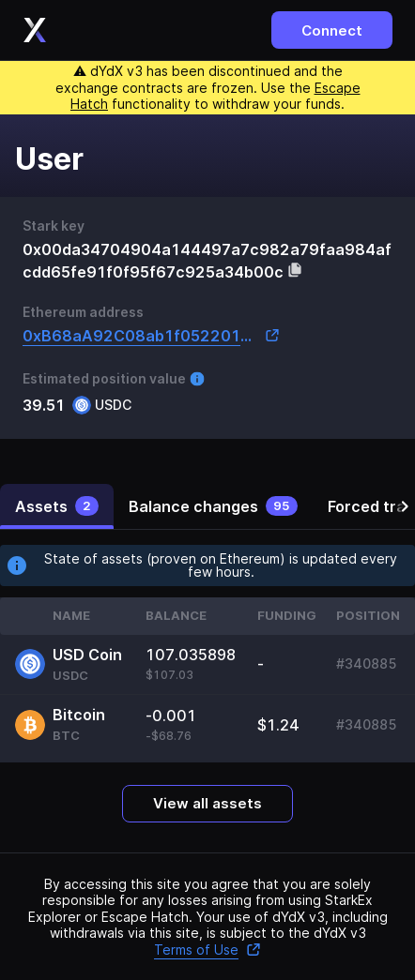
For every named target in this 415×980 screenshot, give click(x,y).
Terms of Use (207, 950)
